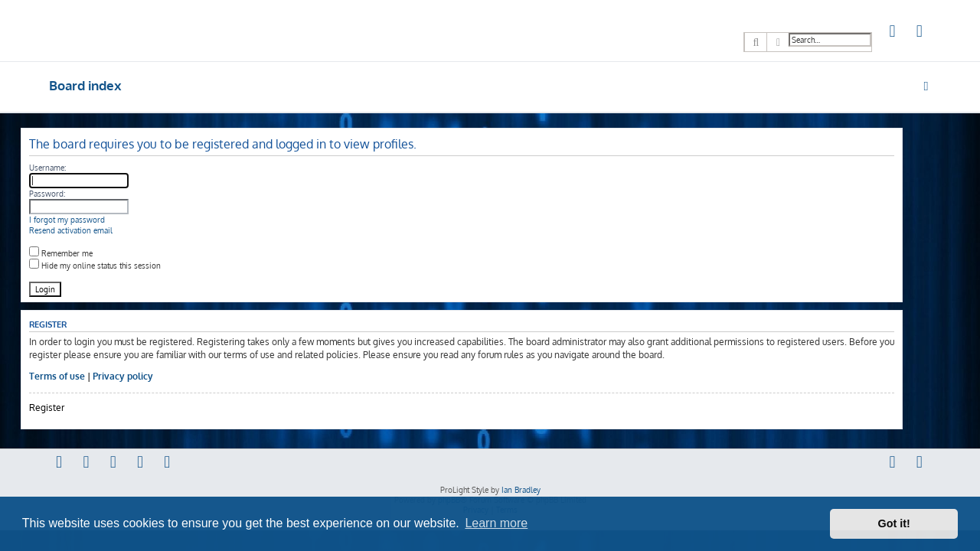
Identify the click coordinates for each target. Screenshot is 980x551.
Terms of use (85, 376)
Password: (75, 194)
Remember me (89, 253)
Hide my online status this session (123, 266)
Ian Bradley (521, 490)
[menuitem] (893, 33)
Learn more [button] (496, 523)
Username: (76, 168)
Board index (85, 85)
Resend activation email (99, 230)
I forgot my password (95, 220)
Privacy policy (151, 376)
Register (75, 408)
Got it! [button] (894, 523)
